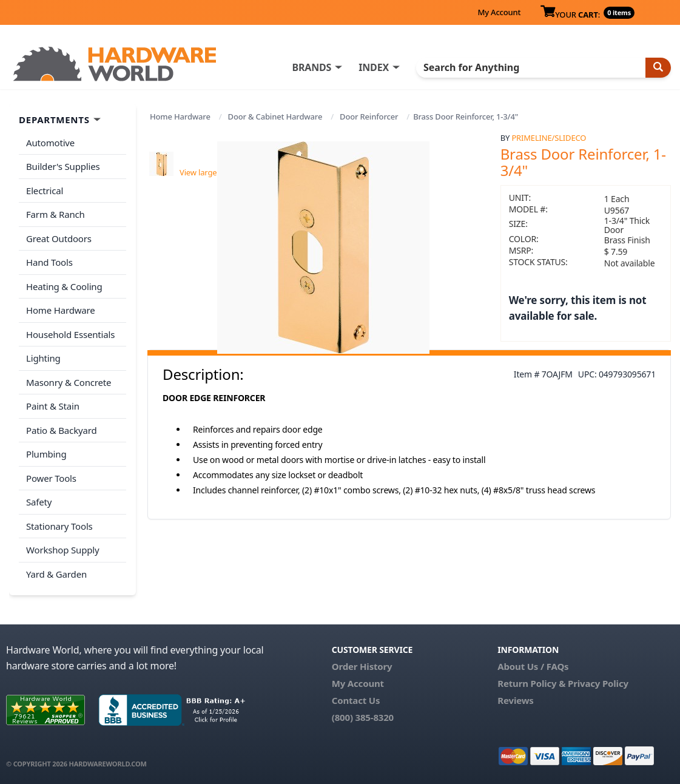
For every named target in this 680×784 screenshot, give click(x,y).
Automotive (50, 143)
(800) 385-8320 (363, 717)
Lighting (43, 358)
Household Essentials (70, 334)
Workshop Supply (63, 550)
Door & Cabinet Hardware (275, 117)
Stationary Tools (59, 526)
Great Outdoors (59, 238)
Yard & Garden (56, 574)
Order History (362, 666)
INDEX (374, 67)
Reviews (515, 700)
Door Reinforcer (369, 117)
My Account (499, 12)
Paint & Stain (53, 406)
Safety (39, 502)
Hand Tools (49, 262)
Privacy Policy (598, 683)
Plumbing (46, 454)
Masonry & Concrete (69, 382)
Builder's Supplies (63, 166)
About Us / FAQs (533, 666)
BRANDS (311, 67)
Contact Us (356, 700)
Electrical (45, 191)
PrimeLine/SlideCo (549, 138)
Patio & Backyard (61, 430)
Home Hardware (180, 117)
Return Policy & (531, 683)
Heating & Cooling (64, 286)
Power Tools (51, 478)
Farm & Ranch (56, 214)
